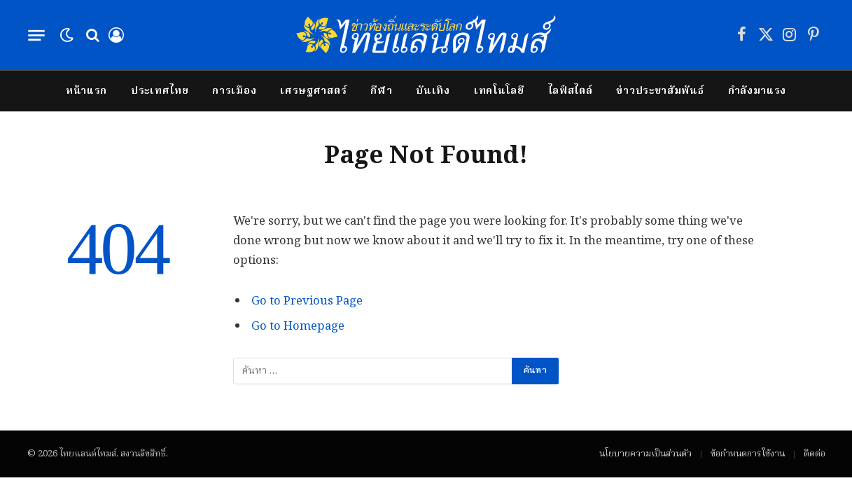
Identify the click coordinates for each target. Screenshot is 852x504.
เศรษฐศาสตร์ (313, 91)
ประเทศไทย (160, 91)
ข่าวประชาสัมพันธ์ (660, 91)
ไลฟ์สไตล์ (571, 91)
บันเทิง (433, 91)
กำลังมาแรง (757, 91)
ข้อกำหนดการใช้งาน (748, 454)
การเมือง (234, 91)
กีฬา (381, 91)
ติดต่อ (815, 454)
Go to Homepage (298, 327)
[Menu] (36, 35)
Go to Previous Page (307, 301)
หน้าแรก (86, 91)
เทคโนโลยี (499, 91)
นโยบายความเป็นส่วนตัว (645, 454)
